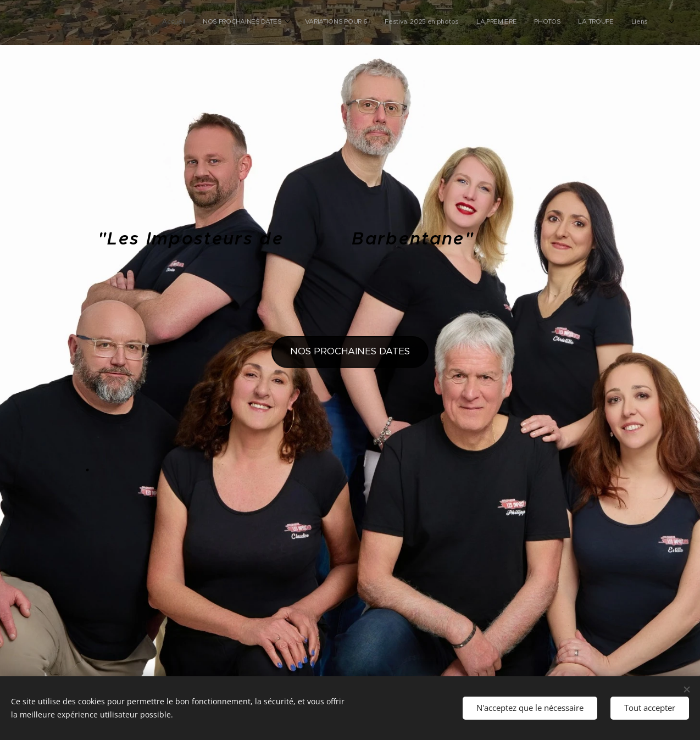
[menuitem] (535, 23)
